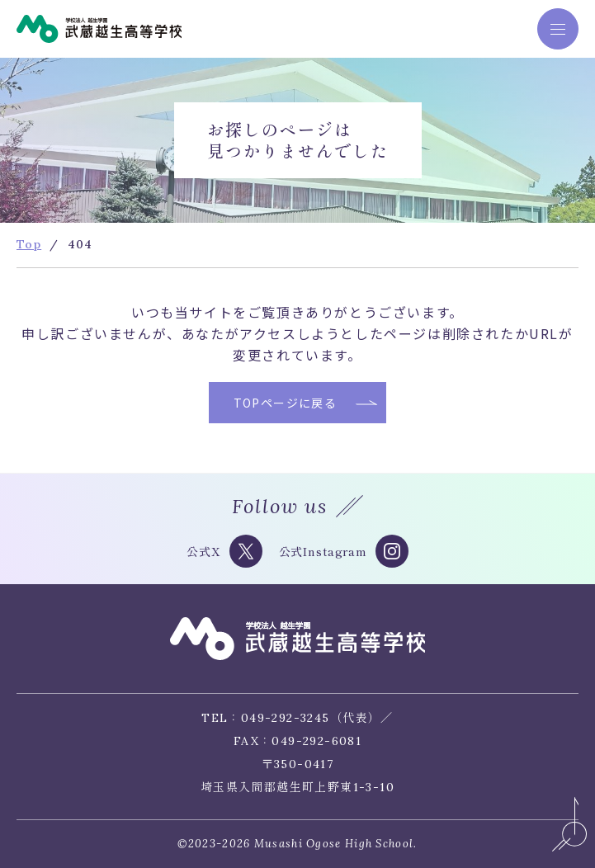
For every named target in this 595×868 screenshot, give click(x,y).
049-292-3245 (286, 718)
